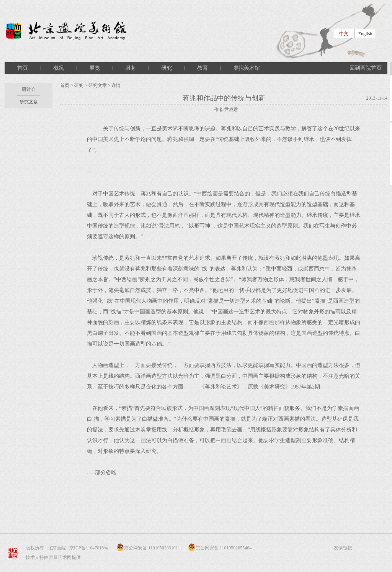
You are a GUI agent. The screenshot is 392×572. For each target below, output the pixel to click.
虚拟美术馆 (247, 68)
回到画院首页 (366, 68)
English (365, 34)
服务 (131, 68)
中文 (344, 34)
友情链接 (343, 548)
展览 (95, 68)
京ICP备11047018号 (89, 548)
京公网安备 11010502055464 (220, 548)
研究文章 (29, 102)
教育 (203, 68)
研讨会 (29, 89)
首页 (23, 68)
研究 (167, 68)
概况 (59, 68)
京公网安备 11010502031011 (146, 548)
